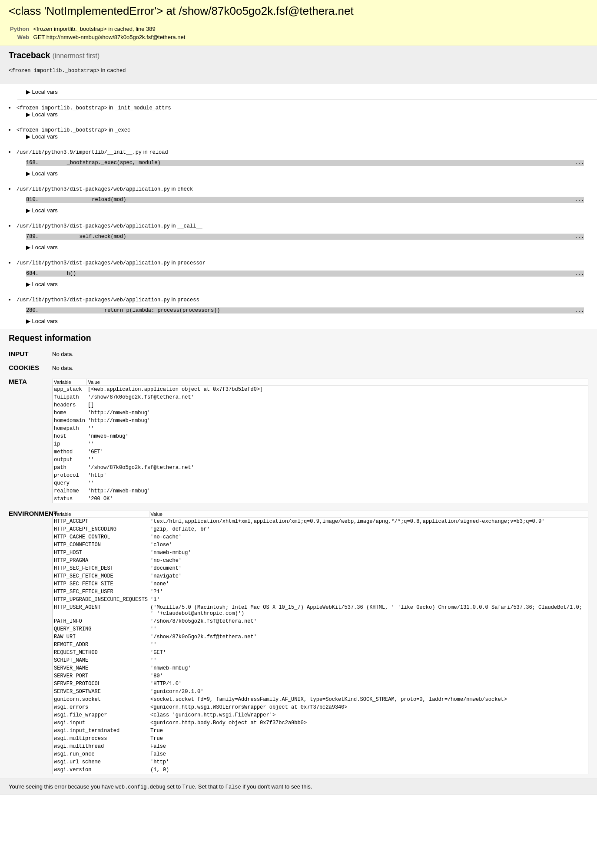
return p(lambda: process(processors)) (313, 320)
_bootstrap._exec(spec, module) (313, 165)
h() (313, 281)
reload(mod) (313, 204)
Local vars (42, 92)
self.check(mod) (313, 243)
